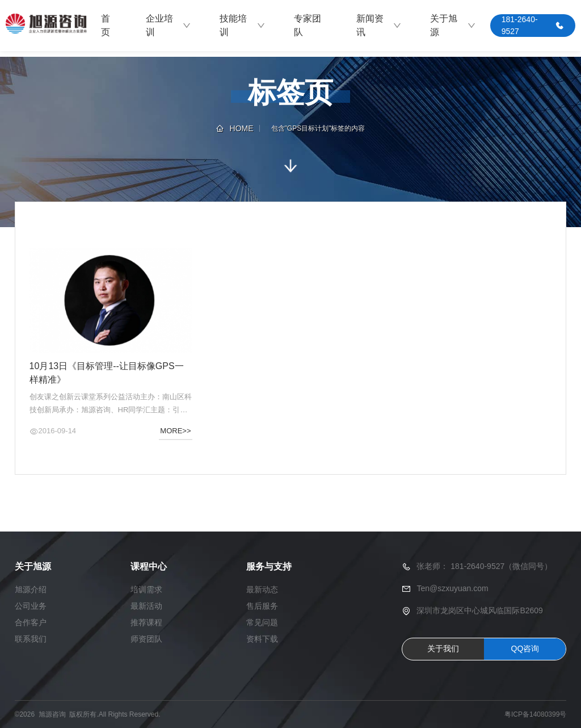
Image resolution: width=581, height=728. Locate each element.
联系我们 (31, 639)
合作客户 (31, 622)
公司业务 (31, 606)
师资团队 (146, 639)
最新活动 (146, 606)
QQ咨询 (525, 648)
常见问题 (262, 622)
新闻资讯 (379, 25)
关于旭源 (453, 25)
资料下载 (262, 639)
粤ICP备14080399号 (535, 714)
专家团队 (308, 25)
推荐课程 (146, 622)
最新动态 (262, 589)
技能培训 (242, 25)
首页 (106, 25)
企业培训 (169, 25)
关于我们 (443, 648)
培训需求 (146, 589)
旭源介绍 (31, 589)
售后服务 (262, 606)
